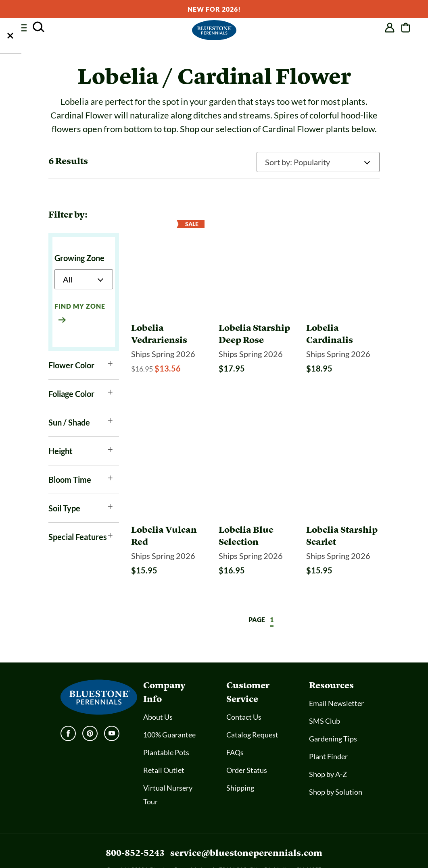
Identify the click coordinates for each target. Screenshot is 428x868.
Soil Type (64, 508)
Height (61, 451)
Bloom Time (70, 480)
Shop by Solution (336, 767)
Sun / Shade (69, 422)
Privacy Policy (251, 853)
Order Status (247, 745)
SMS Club (325, 696)
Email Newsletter (336, 679)
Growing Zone (79, 258)
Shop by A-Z (328, 750)
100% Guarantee (169, 710)
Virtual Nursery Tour (168, 770)
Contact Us (244, 692)
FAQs (235, 728)
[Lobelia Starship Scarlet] (343, 511)
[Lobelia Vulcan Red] (168, 511)
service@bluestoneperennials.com (246, 828)
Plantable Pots (166, 728)
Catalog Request (252, 710)
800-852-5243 (135, 828)
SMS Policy (212, 853)
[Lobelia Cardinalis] (343, 322)
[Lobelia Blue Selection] (255, 511)
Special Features (78, 537)
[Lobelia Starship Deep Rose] (255, 322)
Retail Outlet (164, 745)
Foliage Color (71, 394)
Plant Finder (328, 732)
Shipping (240, 763)
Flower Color (71, 365)
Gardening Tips (333, 714)
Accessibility (175, 853)
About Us (158, 692)
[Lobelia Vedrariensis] (168, 322)
